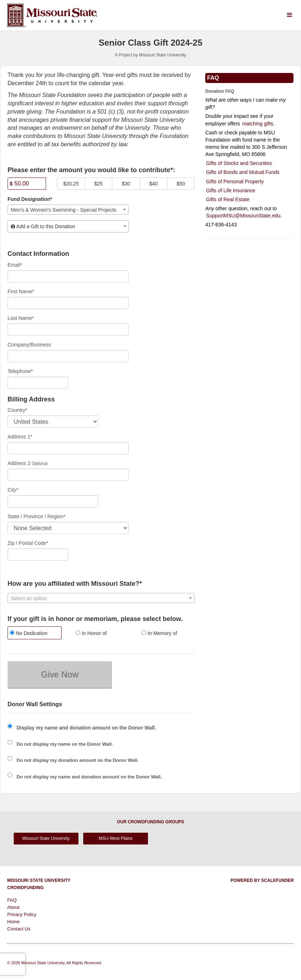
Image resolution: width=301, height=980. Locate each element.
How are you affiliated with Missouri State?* (75, 584)
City (13, 490)
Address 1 (20, 437)
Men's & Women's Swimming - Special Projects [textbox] (64, 210)
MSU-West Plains (116, 838)
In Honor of (91, 633)
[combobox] (68, 210)
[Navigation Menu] (289, 15)
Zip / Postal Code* (28, 543)
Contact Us (19, 929)
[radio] (35, 634)
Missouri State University (46, 838)
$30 (126, 184)
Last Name (21, 318)
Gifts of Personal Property (235, 181)
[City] (53, 501)
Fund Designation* (30, 199)
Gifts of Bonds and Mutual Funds (243, 172)
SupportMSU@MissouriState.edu (243, 216)
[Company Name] (68, 356)
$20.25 (71, 184)
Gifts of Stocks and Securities (239, 163)
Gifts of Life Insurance (230, 190)
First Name (21, 291)
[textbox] (68, 226)
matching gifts (257, 124)
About (13, 907)
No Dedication (29, 633)
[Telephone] (38, 383)
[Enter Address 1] (68, 448)
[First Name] (68, 303)
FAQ (12, 900)
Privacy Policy (22, 914)
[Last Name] (68, 330)
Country (17, 410)
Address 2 (19, 463)
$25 (98, 184)
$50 (181, 184)
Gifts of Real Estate (228, 199)
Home (14, 922)
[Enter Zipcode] (38, 555)
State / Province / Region (36, 516)
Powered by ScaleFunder (262, 880)
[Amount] (27, 184)
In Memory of (159, 633)
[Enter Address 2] (68, 475)
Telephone (20, 371)
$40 (154, 184)
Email (15, 265)
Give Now (60, 674)
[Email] (68, 276)
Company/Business (29, 345)
